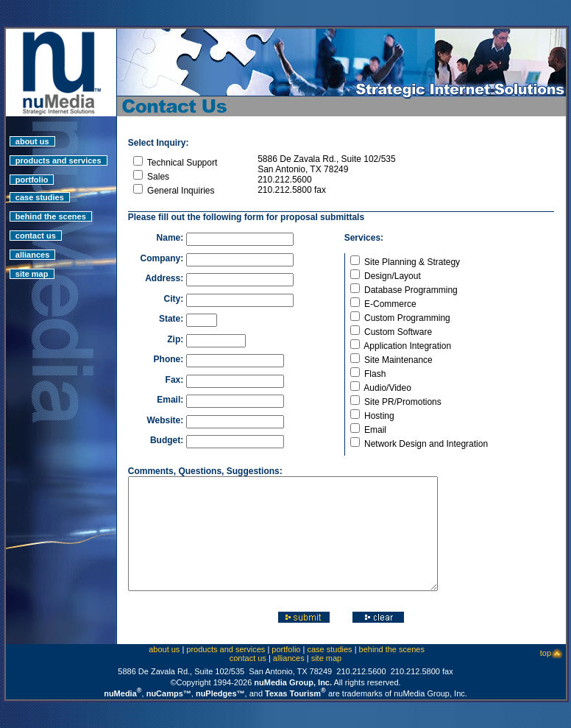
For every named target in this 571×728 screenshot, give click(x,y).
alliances (33, 244)
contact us (36, 225)
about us (32, 130)
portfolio (32, 169)
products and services (58, 149)
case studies (40, 186)
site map (32, 263)
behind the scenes (51, 205)
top (552, 664)
